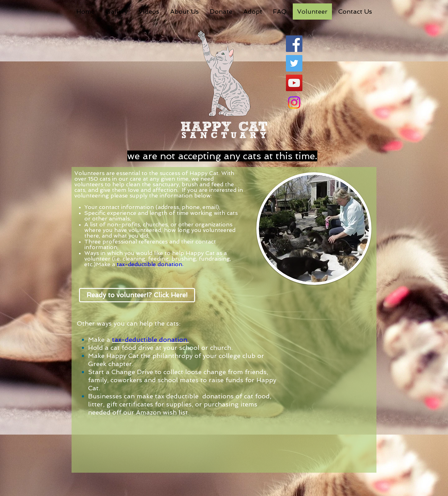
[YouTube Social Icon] (294, 83)
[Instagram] (294, 102)
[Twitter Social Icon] (294, 63)
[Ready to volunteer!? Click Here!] (137, 295)
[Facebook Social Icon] (294, 44)
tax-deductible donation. (150, 264)
